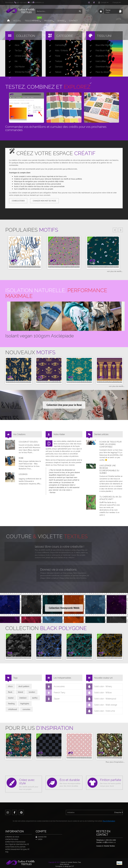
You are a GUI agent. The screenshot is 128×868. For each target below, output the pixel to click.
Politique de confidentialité (17, 844)
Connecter (41, 837)
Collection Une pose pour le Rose (64, 405)
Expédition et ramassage (15, 842)
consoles (26, 709)
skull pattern (24, 686)
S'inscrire (118, 812)
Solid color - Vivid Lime (101, 711)
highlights (25, 703)
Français (117, 2)
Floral (54, 56)
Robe (21, 458)
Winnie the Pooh (18, 72)
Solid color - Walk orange (102, 705)
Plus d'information (109, 821)
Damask (55, 67)
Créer (39, 839)
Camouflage (57, 45)
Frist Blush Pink (98, 51)
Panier (112, 11)
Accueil (17, 21)
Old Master (16, 67)
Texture (55, 61)
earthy (35, 698)
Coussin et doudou (28, 442)
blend (20, 692)
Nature (54, 72)
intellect (23, 698)
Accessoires (55, 687)
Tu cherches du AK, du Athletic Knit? (110, 498)
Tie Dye (14, 51)
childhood (12, 709)
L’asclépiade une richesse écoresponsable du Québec (109, 469)
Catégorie (65, 36)
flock (10, 692)
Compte (103, 2)
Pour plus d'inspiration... (115, 762)
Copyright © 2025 (54, 862)
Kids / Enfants (58, 51)
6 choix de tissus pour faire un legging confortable (110, 444)
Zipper (53, 699)
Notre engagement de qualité (17, 849)
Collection (26, 36)
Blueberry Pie (98, 56)
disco (10, 686)
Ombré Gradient (18, 56)
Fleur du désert (98, 72)
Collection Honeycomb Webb (64, 608)
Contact (73, 21)
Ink (12, 61)
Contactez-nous (12, 839)
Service (62, 21)
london (32, 692)
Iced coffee (97, 61)
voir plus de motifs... (115, 271)
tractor (11, 698)
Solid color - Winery (99, 687)
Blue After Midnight (100, 45)
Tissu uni (104, 36)
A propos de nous (12, 837)
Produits (49, 21)
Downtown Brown (100, 67)
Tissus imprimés (33, 20)
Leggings (23, 474)
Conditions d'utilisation (15, 847)
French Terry (55, 693)
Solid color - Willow (99, 693)
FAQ (7, 852)
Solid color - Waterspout (101, 699)
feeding (11, 703)
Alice (13, 45)
